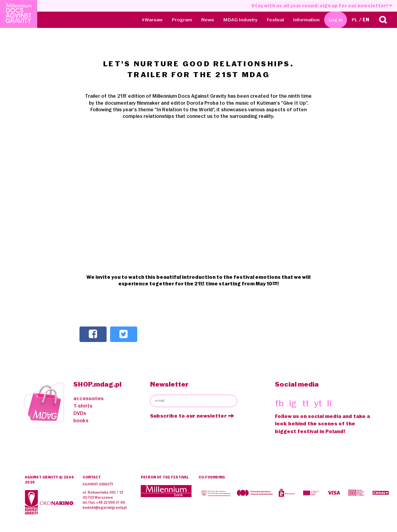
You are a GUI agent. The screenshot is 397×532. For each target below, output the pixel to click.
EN (366, 20)
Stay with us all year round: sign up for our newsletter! (322, 6)
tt (306, 404)
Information (306, 20)
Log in (336, 20)
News (208, 20)
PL (355, 20)
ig (293, 404)
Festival (275, 20)
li (329, 404)
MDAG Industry (240, 20)
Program (182, 20)
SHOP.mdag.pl (97, 384)
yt (318, 404)
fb (279, 404)
